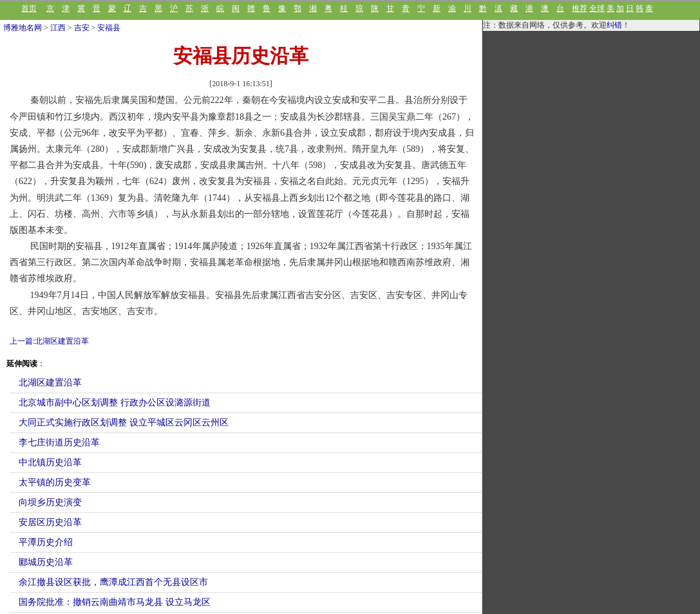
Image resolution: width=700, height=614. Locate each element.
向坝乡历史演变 (50, 502)
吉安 (82, 28)
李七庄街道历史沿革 (59, 442)
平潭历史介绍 (46, 542)
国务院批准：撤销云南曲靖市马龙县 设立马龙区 (115, 602)
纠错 (614, 25)
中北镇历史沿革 (50, 462)
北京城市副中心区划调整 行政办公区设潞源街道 (115, 403)
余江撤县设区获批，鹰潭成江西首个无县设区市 (113, 582)
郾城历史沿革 (46, 562)
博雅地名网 (23, 28)
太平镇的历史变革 (55, 482)
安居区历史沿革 (50, 522)
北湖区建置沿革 (50, 383)
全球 (597, 8)
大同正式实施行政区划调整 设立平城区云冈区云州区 (124, 423)
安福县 (109, 28)
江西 (58, 28)
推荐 (580, 8)
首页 (29, 8)
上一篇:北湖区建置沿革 (49, 341)
